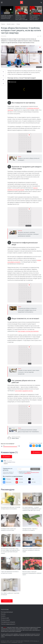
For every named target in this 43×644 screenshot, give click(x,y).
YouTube (19, 482)
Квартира (20, 231)
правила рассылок (27, 473)
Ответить (6, 464)
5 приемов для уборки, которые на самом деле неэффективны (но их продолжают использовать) (27, 310)
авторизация (10, 612)
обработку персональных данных (33, 472)
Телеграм (7, 479)
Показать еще (7, 601)
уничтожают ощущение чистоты (24, 391)
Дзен (31, 479)
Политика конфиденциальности (8, 624)
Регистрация (4, 612)
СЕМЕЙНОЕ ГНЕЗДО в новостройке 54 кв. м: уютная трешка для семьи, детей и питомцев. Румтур (21, 18)
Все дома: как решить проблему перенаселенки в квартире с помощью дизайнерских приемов (28, 234)
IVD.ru (5, 627)
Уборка (19, 157)
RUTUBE (32, 482)
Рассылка (3, 614)
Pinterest (19, 479)
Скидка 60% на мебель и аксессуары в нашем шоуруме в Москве (7, 17)
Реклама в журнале (5, 620)
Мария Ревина (15, 438)
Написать (37, 452)
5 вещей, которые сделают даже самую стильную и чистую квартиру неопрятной (29, 372)
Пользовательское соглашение (8, 622)
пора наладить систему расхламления (28, 331)
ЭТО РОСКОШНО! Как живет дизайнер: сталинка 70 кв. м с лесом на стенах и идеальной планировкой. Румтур (36, 19)
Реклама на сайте (5, 618)
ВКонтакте (7, 482)
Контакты (3, 616)
